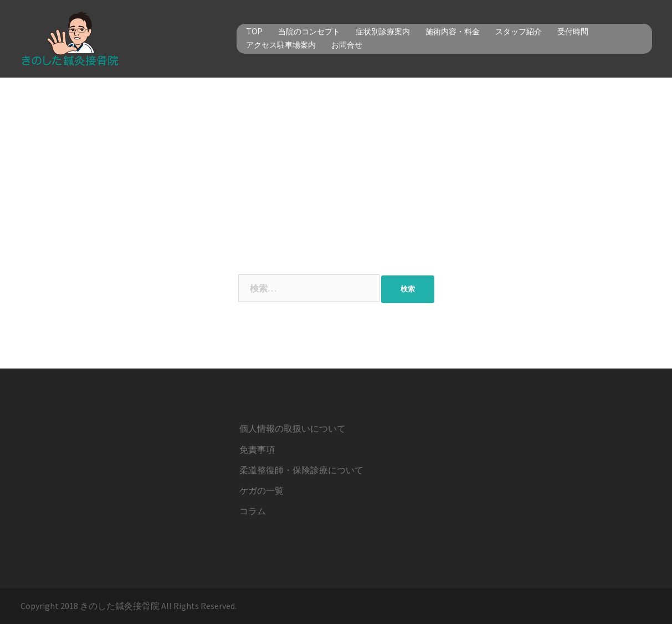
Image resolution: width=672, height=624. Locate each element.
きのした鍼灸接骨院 (120, 606)
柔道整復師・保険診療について (301, 470)
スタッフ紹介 (519, 32)
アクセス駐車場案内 (281, 45)
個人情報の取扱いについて (293, 428)
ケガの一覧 (261, 490)
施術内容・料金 (453, 32)
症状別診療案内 (383, 32)
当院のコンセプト (309, 32)
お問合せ (347, 45)
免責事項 (257, 449)
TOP (254, 32)
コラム (253, 511)
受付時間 (573, 32)
